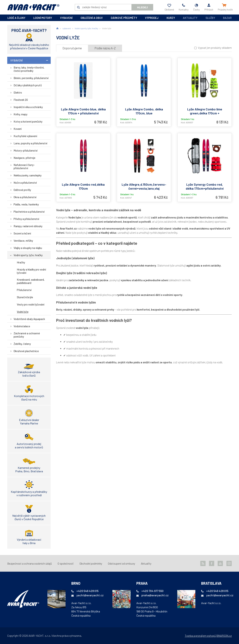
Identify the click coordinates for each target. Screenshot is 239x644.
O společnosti (66, 563)
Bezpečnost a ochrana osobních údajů (30, 563)
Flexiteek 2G (21, 100)
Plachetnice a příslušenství (29, 212)
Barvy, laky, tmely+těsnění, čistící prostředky (29, 69)
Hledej (142, 7)
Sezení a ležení (22, 233)
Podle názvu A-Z (105, 48)
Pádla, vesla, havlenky (26, 204)
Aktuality (190, 18)
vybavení (66, 18)
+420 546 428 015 (87, 591)
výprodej (152, 18)
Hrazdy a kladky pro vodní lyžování (31, 271)
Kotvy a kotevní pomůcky (28, 121)
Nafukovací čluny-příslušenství (24, 166)
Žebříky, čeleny (22, 344)
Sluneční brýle (25, 297)
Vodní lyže (23, 312)
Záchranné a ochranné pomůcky (27, 335)
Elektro (18, 92)
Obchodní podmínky (91, 563)
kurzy (171, 18)
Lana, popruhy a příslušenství (31, 143)
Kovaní (18, 129)
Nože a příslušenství (25, 183)
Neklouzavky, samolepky (28, 175)
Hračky (21, 262)
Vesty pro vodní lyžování (31, 304)
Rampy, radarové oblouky (28, 226)
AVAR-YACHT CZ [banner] (33, 7)
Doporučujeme (72, 48)
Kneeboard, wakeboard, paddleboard (31, 281)
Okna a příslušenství (25, 197)
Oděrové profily (22, 190)
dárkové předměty (124, 18)
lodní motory (43, 18)
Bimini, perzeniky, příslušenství (31, 78)
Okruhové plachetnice (26, 351)
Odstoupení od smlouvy (121, 563)
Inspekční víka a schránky (28, 107)
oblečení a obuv (92, 18)
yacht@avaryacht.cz (90, 595)
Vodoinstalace (22, 326)
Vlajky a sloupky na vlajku (28, 248)
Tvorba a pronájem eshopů (200, 636)
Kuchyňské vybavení (25, 136)
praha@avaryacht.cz (155, 595)
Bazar (227, 18)
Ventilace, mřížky (23, 241)
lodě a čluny (16, 18)
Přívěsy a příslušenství (26, 219)
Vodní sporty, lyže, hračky (28, 255)
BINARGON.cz (224, 636)
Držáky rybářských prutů (28, 85)
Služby (210, 18)
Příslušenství (24, 290)
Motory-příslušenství (26, 150)
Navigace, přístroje (24, 158)
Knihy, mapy (20, 114)
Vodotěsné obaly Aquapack (29, 319)
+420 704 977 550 (152, 591)
